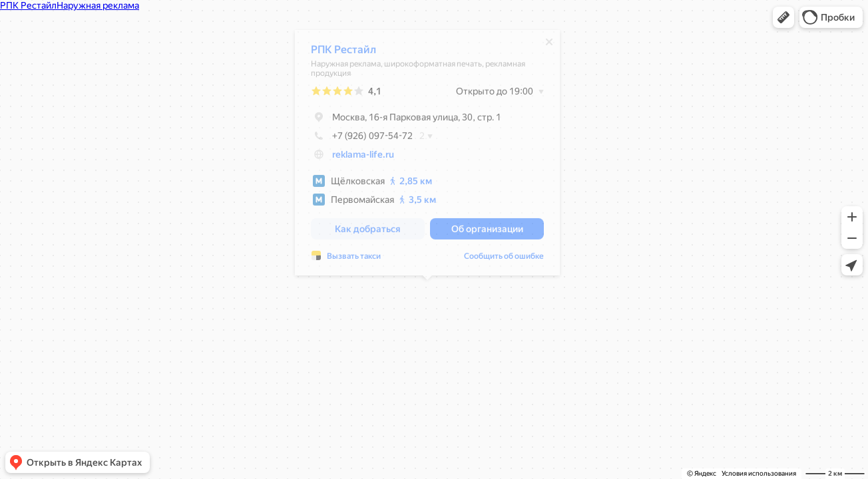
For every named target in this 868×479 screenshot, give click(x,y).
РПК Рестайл (343, 53)
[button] (783, 17)
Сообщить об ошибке (504, 259)
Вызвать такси (354, 259)
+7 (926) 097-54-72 (362, 139)
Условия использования (759, 473)
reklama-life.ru (363, 158)
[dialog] (427, 156)
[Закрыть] (549, 45)
